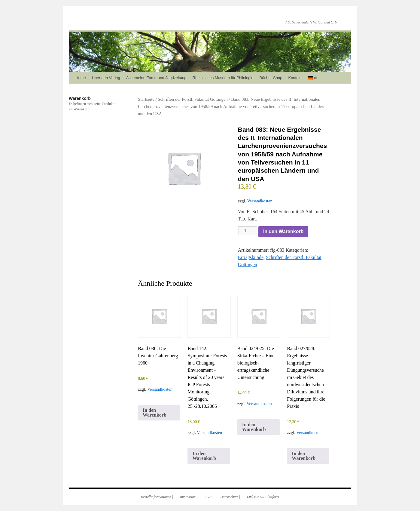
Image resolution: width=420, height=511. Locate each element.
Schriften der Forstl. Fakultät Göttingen (193, 99)
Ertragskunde (251, 257)
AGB (208, 497)
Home (81, 78)
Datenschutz (229, 497)
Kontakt (295, 78)
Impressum (188, 497)
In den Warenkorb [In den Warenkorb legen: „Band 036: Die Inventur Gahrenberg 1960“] (155, 412)
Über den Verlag (106, 78)
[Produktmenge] (248, 231)
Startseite (146, 99)
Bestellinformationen (156, 497)
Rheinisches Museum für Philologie (223, 78)
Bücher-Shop (271, 78)
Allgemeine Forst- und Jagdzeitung (156, 78)
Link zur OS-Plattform (263, 497)
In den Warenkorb (283, 231)
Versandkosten (260, 201)
